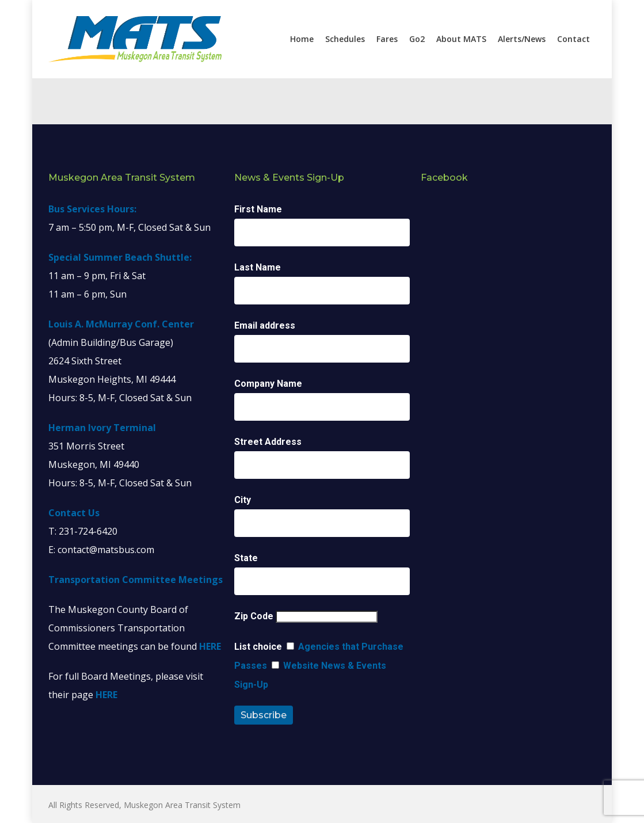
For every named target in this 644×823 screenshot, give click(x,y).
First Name (258, 209)
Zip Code (254, 616)
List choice (258, 647)
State (246, 558)
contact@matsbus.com (106, 550)
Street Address (268, 442)
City (243, 500)
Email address (265, 325)
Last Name (258, 267)
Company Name (268, 384)
